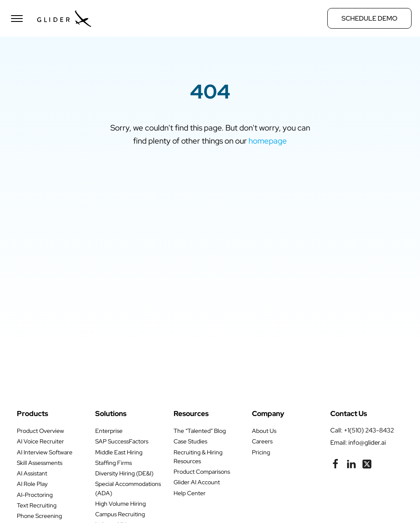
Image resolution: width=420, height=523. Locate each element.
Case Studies (190, 441)
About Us (264, 431)
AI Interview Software (45, 452)
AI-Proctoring (35, 495)
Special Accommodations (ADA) (128, 488)
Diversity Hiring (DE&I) (124, 473)
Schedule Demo (369, 18)
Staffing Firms (114, 463)
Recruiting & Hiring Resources (198, 457)
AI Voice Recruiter (40, 441)
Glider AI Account (197, 482)
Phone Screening (39, 516)
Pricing (261, 452)
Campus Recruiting (120, 514)
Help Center (190, 493)
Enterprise (109, 431)
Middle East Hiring (119, 452)
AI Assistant (32, 473)
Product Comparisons (202, 472)
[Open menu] (17, 19)
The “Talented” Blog (200, 431)
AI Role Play (32, 484)
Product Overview (40, 431)
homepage (268, 141)
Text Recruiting (37, 505)
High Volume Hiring (120, 504)
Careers (262, 441)
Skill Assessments (40, 463)
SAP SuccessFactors (122, 441)
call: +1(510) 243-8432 (362, 430)
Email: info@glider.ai (358, 442)
